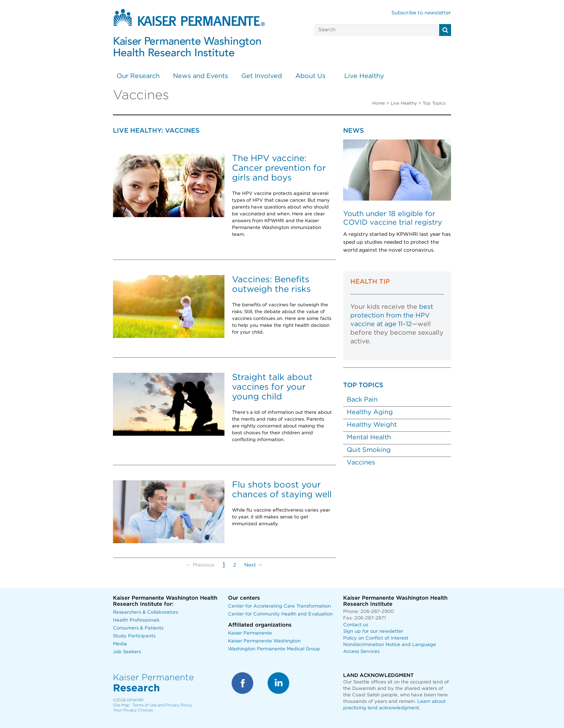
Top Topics (434, 103)
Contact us (356, 625)
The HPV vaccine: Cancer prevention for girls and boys (279, 168)
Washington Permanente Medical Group (274, 649)
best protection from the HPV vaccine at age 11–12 (392, 316)
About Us (310, 76)
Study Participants (134, 636)
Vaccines (361, 463)
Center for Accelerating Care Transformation (279, 606)
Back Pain (362, 400)
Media (120, 644)
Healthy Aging (370, 412)
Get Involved (262, 76)
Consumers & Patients (138, 628)
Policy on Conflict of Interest (376, 638)
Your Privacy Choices (133, 710)
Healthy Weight (372, 425)
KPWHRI (135, 700)
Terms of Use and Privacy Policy (162, 705)
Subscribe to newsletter (421, 13)
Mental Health (369, 438)
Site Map (121, 705)
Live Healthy (364, 76)
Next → (253, 565)
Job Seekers (127, 652)
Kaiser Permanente (250, 633)
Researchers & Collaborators (145, 612)
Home (379, 103)
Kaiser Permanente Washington (264, 641)
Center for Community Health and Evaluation (280, 614)
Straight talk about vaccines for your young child (272, 387)
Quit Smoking (369, 450)
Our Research (138, 76)
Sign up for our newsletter (373, 631)
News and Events (201, 76)
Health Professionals (136, 620)
